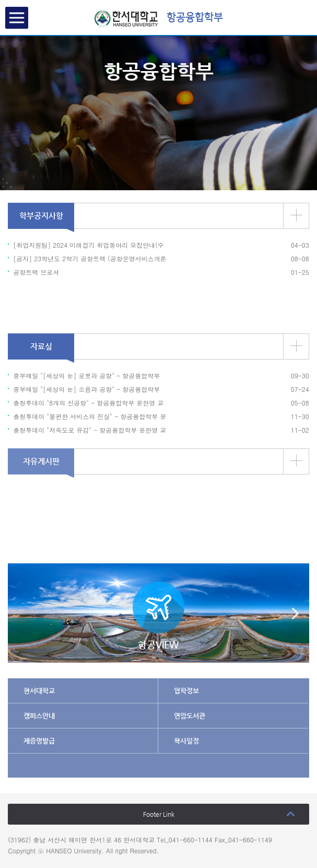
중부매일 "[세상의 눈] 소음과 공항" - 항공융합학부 (86, 389)
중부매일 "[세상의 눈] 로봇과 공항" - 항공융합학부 (86, 375)
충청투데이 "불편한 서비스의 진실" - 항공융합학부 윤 (90, 416)
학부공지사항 (41, 216)
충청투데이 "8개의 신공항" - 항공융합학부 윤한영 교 (88, 403)
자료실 (41, 346)
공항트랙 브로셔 (36, 272)
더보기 (297, 215)
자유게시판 (41, 461)
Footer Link (159, 814)
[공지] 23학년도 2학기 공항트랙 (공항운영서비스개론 (90, 258)
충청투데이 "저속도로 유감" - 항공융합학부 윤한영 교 (90, 430)
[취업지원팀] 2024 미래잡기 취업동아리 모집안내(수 (89, 245)
